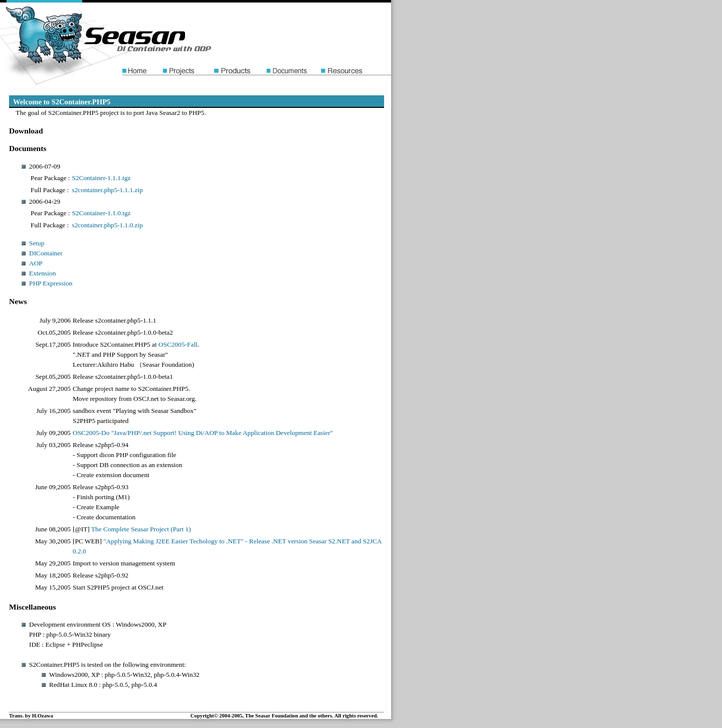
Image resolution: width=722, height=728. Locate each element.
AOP (36, 263)
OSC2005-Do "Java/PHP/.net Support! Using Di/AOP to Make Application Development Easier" (203, 433)
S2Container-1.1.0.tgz (101, 213)
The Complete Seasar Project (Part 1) (141, 529)
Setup (37, 243)
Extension (42, 273)
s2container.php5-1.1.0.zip (107, 225)
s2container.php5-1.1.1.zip (107, 190)
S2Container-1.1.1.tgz (101, 178)
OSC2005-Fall (178, 344)
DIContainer (46, 253)
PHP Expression (51, 283)
